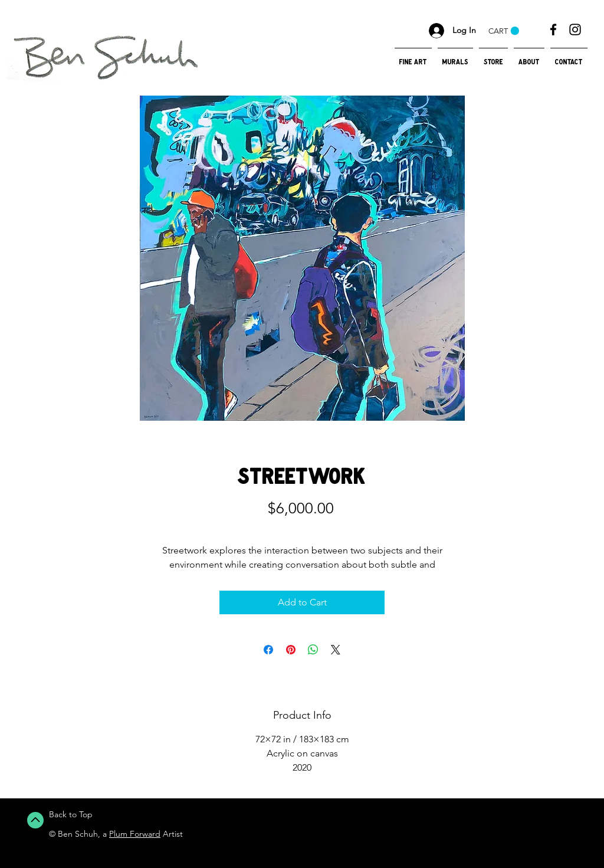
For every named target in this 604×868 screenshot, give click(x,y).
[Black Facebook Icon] (553, 30)
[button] (504, 31)
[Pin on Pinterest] (291, 650)
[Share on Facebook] (268, 650)
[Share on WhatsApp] (313, 650)
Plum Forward (135, 834)
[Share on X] (336, 650)
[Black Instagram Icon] (575, 30)
